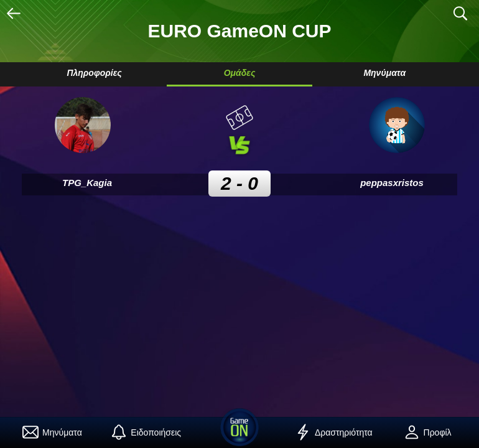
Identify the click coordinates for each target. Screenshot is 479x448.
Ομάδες (240, 73)
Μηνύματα (384, 73)
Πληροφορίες (94, 73)
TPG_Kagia (87, 183)
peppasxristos (392, 183)
